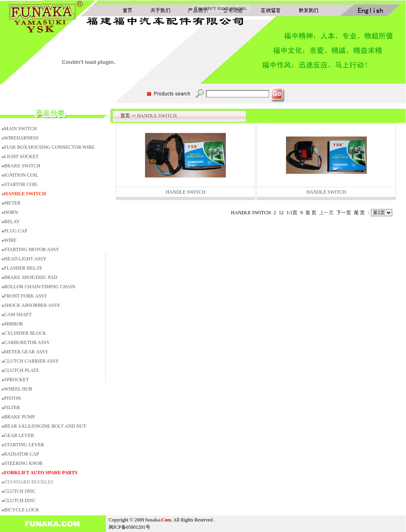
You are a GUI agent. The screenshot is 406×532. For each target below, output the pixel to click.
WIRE (10, 240)
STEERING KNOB (23, 463)
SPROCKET (16, 380)
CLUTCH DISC (20, 491)
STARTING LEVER (24, 445)
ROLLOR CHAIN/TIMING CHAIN (40, 287)
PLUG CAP (16, 231)
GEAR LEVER (19, 435)
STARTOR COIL (21, 184)
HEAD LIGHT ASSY (25, 259)
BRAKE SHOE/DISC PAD (31, 277)
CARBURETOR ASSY (27, 342)
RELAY (12, 222)
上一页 (326, 213)
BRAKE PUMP (19, 417)
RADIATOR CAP (22, 454)
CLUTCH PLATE (22, 370)
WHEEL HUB (18, 389)
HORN (11, 212)
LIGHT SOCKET (21, 156)
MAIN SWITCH (20, 129)
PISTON (13, 398)
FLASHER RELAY (23, 268)
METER (12, 203)
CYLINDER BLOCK (25, 333)
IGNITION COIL (21, 175)
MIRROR (14, 324)
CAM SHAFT (18, 315)
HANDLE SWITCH (157, 116)
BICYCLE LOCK (22, 510)
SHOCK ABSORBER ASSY (32, 305)
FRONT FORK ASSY (26, 296)
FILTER (12, 407)
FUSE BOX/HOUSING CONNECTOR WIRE (49, 147)
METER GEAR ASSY (26, 352)
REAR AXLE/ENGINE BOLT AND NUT (45, 426)
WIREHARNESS (21, 138)
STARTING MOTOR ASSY (32, 249)
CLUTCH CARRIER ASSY (32, 361)
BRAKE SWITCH (22, 166)
